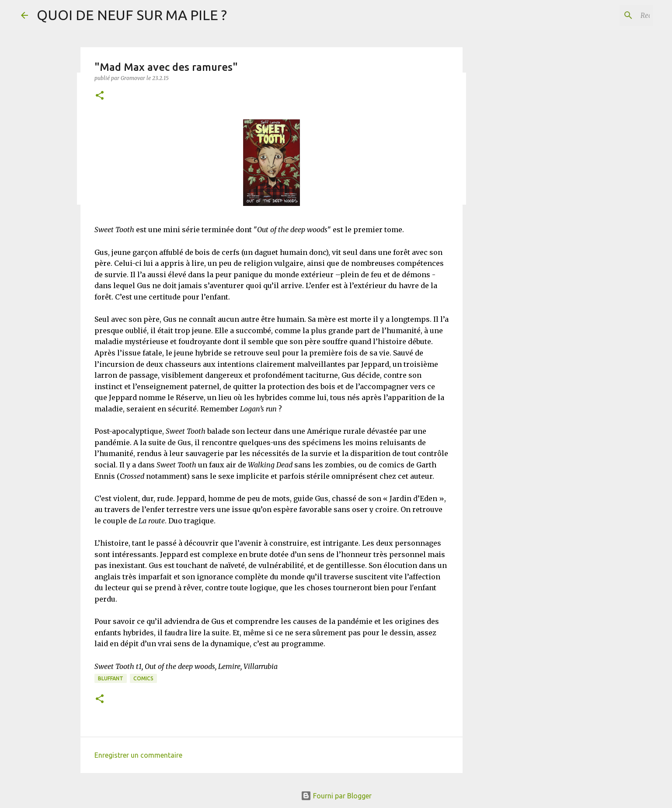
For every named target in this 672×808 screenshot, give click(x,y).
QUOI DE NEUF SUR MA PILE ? (132, 15)
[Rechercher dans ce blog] (607, 15)
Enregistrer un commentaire (138, 755)
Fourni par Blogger (336, 796)
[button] (100, 96)
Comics (143, 678)
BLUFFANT (111, 678)
